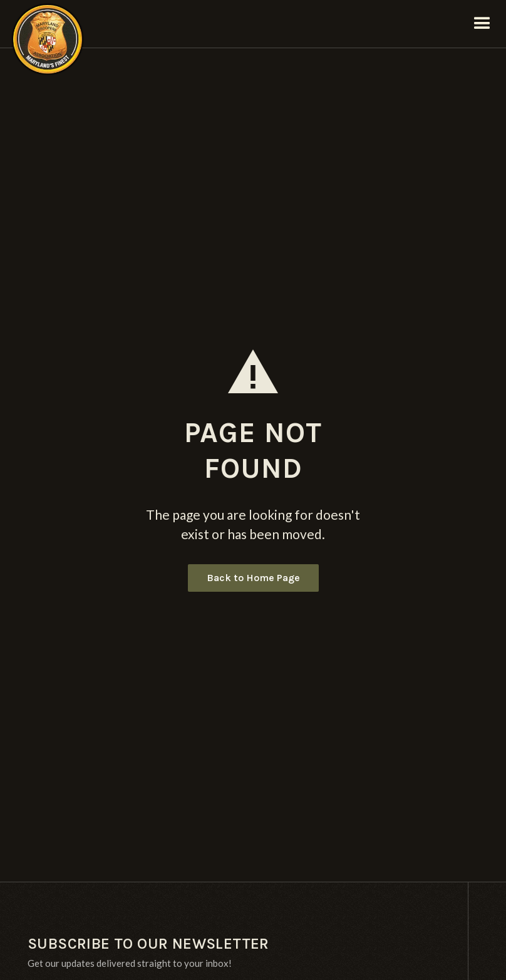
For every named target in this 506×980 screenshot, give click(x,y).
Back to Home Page (253, 578)
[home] (48, 24)
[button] (482, 24)
